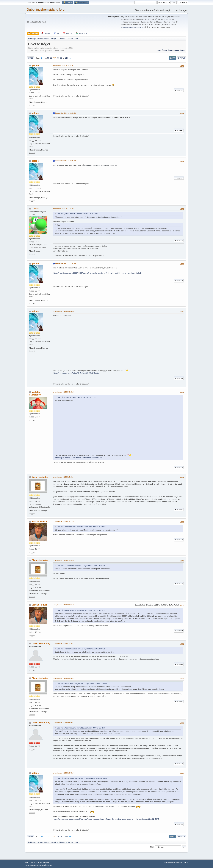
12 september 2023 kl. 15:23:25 (64, 521)
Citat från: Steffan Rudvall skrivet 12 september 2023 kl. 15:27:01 (81, 649)
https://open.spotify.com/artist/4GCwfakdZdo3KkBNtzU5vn (76, 373)
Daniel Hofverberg (41, 644)
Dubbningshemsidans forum (47, 9)
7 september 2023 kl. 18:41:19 (65, 263)
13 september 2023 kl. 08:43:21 (64, 678)
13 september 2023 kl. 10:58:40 (64, 773)
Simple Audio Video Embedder (35, 865)
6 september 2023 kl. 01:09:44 (63, 208)
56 (51, 58)
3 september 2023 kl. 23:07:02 (63, 65)
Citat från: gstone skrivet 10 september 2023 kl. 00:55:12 (78, 397)
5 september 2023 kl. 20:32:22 (65, 113)
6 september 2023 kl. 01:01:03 (65, 161)
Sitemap (49, 865)
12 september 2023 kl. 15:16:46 (64, 477)
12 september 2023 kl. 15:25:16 (64, 560)
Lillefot (35, 208)
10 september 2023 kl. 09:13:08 (64, 392)
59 (61, 58)
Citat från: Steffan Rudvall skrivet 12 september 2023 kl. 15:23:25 (81, 566)
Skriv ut (181, 58)
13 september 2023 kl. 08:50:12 (64, 723)
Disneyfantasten (40, 477)
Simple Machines (43, 862)
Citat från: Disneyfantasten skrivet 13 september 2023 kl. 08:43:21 (81, 728)
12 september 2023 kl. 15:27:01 (64, 605)
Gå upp (30, 837)
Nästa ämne (180, 50)
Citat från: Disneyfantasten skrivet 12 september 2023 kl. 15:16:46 (81, 527)
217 (66, 58)
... (46, 58)
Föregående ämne (165, 50)
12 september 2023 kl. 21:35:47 (64, 643)
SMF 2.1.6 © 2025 (31, 862)
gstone (35, 65)
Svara (172, 58)
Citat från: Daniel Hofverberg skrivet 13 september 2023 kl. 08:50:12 (82, 778)
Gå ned (30, 58)
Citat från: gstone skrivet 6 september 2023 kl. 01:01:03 (77, 214)
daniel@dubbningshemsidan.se (132, 27)
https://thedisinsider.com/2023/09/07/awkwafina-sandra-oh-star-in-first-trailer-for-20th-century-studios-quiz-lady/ (98, 273)
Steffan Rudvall (39, 522)
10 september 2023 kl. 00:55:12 (64, 311)
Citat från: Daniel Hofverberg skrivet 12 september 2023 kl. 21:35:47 (82, 684)
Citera (179, 90)
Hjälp (166, 862)
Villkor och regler (175, 862)
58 (58, 58)
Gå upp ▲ (185, 862)
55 (48, 58)
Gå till (152, 847)
